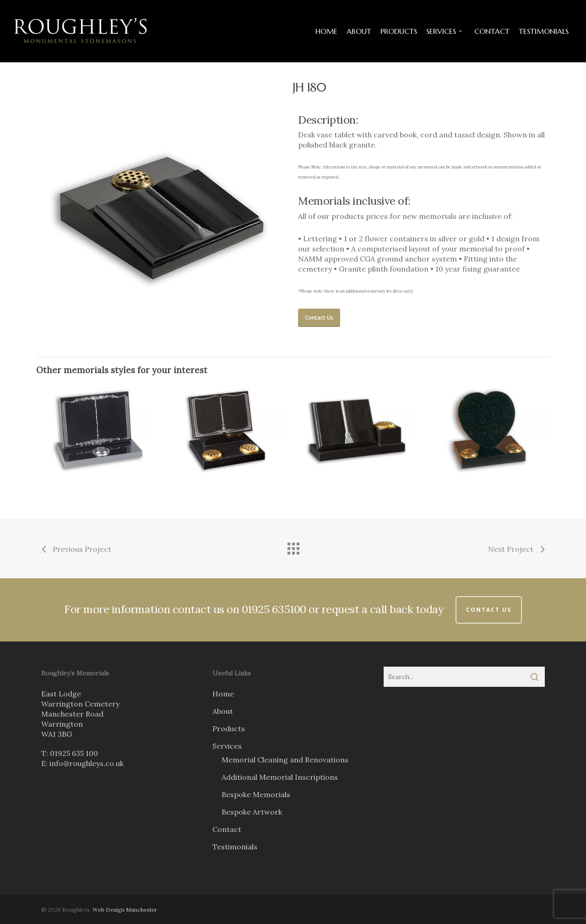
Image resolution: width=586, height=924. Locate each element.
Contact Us (489, 610)
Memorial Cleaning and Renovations (285, 760)
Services (227, 746)
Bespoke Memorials (256, 794)
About (223, 711)
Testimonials (235, 847)
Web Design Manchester (125, 910)
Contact (227, 829)
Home (223, 694)
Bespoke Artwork (252, 812)
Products (229, 728)
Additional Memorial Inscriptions (280, 777)
